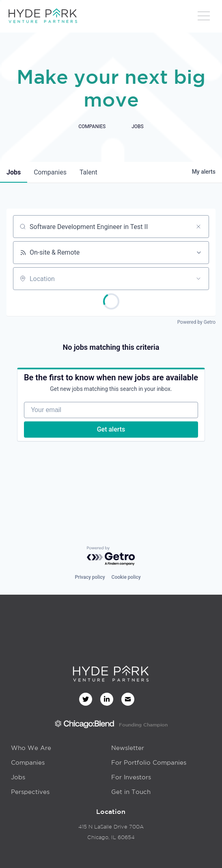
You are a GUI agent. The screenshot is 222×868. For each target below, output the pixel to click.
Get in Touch (131, 792)
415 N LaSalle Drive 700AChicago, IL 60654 (111, 832)
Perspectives (30, 792)
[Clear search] (198, 227)
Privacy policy (90, 577)
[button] (204, 18)
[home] (43, 16)
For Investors (131, 777)
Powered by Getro (196, 322)
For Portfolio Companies (149, 762)
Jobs (18, 777)
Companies (28, 762)
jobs (14, 172)
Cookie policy (126, 577)
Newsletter (128, 748)
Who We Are (31, 748)
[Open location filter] (198, 279)
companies (50, 172)
